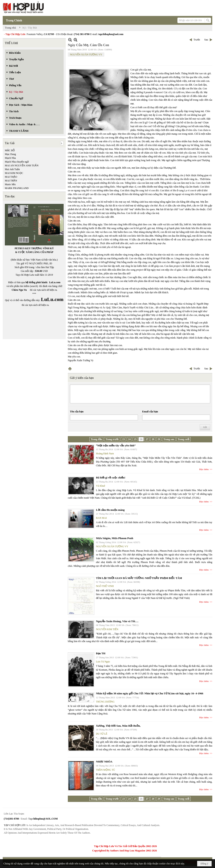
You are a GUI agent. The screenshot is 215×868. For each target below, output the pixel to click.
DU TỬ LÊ (102, 734)
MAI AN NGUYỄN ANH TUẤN (22, 166)
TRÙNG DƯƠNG (105, 702)
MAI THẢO (11, 177)
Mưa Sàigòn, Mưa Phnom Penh (115, 538)
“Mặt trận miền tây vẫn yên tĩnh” (116, 445)
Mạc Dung (10, 154)
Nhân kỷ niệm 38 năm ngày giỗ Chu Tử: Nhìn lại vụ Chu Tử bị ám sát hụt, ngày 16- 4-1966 (150, 693)
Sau (206, 40)
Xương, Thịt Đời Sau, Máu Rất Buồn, (118, 726)
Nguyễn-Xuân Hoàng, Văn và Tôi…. (117, 621)
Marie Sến (10, 184)
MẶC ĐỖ (10, 150)
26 (141, 439)
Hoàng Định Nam (105, 454)
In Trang (70, 369)
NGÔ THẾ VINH (105, 586)
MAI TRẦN (11, 181)
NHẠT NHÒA (104, 762)
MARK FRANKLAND (17, 188)
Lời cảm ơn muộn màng (110, 510)
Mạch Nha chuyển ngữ (17, 162)
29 (159, 439)
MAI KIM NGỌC (14, 173)
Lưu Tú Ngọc (103, 662)
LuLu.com (55, 282)
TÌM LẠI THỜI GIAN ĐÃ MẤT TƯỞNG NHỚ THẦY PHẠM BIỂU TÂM (139, 578)
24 (129, 439)
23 (123, 439)
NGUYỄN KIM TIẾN (107, 629)
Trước (197, 40)
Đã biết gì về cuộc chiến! (111, 478)
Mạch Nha (10, 158)
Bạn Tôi (101, 653)
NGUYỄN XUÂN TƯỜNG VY (86, 55)
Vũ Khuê (101, 486)
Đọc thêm (204, 469)
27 (147, 439)
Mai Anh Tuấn (12, 169)
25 (135, 439)
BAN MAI (101, 518)
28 (153, 439)
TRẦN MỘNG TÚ (106, 770)
